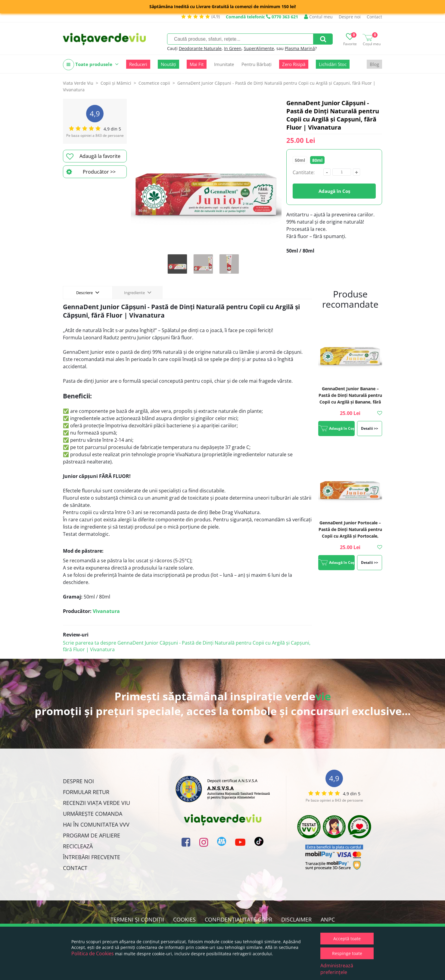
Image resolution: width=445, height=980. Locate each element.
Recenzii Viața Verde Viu (96, 803)
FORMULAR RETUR (86, 792)
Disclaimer (296, 919)
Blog (374, 64)
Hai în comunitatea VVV (96, 825)
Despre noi (350, 17)
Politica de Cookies (93, 953)
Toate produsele (91, 65)
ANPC (328, 919)
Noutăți (168, 64)
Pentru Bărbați (257, 64)
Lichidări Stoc (333, 64)
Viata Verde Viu (78, 83)
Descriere (88, 292)
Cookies (184, 919)
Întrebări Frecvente (92, 857)
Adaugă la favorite (93, 156)
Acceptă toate (347, 939)
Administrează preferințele (337, 969)
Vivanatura (106, 611)
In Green (233, 48)
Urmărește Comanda (93, 814)
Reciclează (78, 846)
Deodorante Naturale (200, 48)
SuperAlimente (259, 48)
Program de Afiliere (92, 835)
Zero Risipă (294, 64)
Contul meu (318, 17)
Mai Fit (197, 64)
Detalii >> (370, 428)
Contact (374, 17)
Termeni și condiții (137, 919)
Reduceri (138, 64)
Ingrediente (138, 292)
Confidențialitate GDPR (238, 919)
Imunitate (224, 64)
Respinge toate (347, 953)
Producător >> (91, 172)
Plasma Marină (300, 48)
